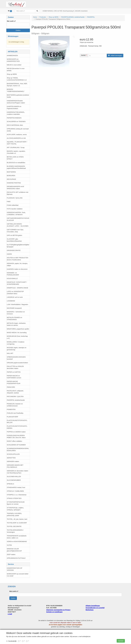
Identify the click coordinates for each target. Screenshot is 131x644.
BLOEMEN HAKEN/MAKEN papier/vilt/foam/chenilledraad (16, 167)
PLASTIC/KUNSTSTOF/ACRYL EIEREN (17, 427)
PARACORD (11, 387)
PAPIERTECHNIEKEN (14, 118)
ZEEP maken (11, 554)
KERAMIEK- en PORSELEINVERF (13, 274)
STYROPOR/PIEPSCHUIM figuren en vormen (16, 503)
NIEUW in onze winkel (14, 65)
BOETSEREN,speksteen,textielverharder (18, 96)
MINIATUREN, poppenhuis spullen (18, 329)
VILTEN (9, 545)
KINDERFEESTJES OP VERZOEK (15, 569)
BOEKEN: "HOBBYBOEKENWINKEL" (16, 90)
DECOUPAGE (11, 179)
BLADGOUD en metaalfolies (16, 163)
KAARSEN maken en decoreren (17, 269)
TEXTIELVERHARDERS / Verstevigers (15, 531)
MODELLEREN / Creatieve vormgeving (16, 343)
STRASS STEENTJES (14, 498)
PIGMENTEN (11, 409)
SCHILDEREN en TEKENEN (16, 122)
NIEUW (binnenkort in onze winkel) (16, 70)
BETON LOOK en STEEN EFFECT (15, 158)
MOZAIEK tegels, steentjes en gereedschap (17, 349)
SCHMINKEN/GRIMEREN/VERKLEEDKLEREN (18, 450)
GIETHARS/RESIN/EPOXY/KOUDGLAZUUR (18, 219)
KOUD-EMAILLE (12, 278)
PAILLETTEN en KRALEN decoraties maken (15, 367)
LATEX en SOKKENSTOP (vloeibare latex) (15, 293)
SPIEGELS (10, 484)
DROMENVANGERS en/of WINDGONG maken (15, 188)
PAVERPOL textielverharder (16, 400)
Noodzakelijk (11, 641)
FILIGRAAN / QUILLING (15, 198)
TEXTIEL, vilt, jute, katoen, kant (17, 519)
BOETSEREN (11, 172)
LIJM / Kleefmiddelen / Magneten (18, 304)
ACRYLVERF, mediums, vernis (17, 135)
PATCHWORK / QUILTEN (15, 396)
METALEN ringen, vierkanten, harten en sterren (16, 324)
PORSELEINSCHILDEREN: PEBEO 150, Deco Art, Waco (16, 437)
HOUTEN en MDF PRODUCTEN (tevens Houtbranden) (18, 259)
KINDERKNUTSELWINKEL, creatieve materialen (16, 113)
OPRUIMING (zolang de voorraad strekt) (18, 130)
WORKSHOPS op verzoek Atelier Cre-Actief (18, 575)
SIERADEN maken (13, 461)
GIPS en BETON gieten (15, 235)
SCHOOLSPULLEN (13, 454)
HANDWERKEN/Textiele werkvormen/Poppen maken (16, 102)
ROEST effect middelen (15, 441)
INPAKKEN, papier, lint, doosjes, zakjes (17, 264)
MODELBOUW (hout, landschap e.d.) (17, 337)
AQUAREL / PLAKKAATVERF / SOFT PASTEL (17, 143)
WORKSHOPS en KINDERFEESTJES (13, 60)
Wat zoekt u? (11, 21)
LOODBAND (11, 301)
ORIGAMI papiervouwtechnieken (17, 363)
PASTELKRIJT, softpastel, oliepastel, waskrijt (15, 392)
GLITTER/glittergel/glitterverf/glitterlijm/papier (18, 246)
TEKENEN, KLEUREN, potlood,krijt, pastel (14, 514)
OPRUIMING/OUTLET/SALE (16, 558)
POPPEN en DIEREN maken (16, 432)
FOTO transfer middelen (15, 209)
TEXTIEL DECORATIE (14, 526)
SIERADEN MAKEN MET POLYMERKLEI (15, 466)
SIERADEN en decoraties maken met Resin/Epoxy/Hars (18, 472)
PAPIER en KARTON (14, 372)
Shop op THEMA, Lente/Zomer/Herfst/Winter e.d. (17, 79)
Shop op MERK (12, 74)
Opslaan (121, 641)
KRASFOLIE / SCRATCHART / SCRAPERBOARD (17, 283)
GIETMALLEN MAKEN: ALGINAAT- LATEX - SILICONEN (18, 225)
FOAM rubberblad (13, 205)
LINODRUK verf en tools (15, 297)
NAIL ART (10, 353)
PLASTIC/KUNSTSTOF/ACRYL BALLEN (17, 421)
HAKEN (9, 254)
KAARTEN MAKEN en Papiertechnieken (14, 107)
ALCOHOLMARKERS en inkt (16, 138)
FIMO (9, 202)
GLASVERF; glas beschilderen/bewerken (14, 240)
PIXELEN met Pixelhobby (15, 413)
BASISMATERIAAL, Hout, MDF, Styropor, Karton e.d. (17, 85)
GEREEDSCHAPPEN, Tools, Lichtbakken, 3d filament (16, 214)
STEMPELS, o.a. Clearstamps (17, 495)
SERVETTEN (11, 458)
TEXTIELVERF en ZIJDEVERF (17, 523)
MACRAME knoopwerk (14, 308)
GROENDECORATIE (14, 250)
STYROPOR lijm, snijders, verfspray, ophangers (15, 509)
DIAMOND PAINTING (14, 183)
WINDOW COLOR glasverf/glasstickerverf (14, 550)
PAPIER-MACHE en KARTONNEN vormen (14, 377)
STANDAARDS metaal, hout (16, 487)
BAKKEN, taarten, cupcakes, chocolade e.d (16, 152)
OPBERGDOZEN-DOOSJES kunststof (16, 358)
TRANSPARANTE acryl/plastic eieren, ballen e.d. (17, 537)
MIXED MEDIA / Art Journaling (17, 333)
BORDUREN (11, 176)
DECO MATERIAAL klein (15, 125)
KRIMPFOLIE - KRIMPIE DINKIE (18, 288)
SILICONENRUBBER (14, 480)
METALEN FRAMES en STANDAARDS (15, 319)
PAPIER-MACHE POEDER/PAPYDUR (14, 382)
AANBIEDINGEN (12, 56)
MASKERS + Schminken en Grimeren (16, 313)
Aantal (83, 55)
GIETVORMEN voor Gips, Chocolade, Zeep (15, 231)
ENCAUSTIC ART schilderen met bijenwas (18, 193)
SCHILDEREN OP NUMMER (16, 445)
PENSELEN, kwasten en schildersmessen (15, 405)
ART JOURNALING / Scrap (16, 148)
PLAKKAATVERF (13, 417)
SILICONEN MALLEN (14, 477)
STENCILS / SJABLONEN (15, 491)
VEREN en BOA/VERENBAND (17, 542)
